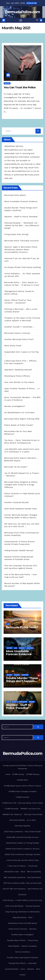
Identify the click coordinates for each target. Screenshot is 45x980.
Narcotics (33, 929)
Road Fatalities (14, 946)
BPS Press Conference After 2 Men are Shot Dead (22, 883)
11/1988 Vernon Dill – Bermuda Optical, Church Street (22, 803)
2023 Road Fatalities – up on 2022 (22, 820)
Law (8, 624)
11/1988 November (22, 797)
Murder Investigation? (15, 406)
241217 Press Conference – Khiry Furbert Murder (22, 832)
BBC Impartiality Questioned (15, 877)
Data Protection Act (35, 889)
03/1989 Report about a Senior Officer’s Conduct (23, 786)
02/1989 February (33, 774)
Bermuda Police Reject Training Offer (22, 419)
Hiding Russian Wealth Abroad (19, 550)
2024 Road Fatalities (22, 826)
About (23, 872)
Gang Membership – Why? (23, 917)
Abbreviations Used (11, 872)
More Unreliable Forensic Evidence (21, 201)
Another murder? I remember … (20, 327)
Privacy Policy (33, 940)
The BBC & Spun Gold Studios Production (22, 958)
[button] (37, 20)
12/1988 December (12, 809)
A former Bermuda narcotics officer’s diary (22, 860)
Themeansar (22, 769)
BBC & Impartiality (34, 872)
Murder (22, 648)
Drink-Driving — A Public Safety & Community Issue (22, 900)
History (7, 83)
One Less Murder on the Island (19, 382)
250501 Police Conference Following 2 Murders (23, 854)
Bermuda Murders (34, 877)
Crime (23, 969)
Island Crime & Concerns (18, 929)
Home (8, 774)
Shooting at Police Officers (17, 376)
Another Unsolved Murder (17, 502)
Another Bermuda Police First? (19, 339)
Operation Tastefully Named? (18, 370)
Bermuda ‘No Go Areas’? (16, 467)
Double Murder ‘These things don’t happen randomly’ (22, 681)
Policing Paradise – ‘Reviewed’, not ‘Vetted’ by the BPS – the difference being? (22, 225)
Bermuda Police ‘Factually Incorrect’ (22, 241)
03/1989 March (22, 780)
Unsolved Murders (12, 969)
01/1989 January (18, 774)
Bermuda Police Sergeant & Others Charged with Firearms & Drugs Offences (21, 485)
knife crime (23, 702)
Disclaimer (22, 895)
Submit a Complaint (29, 946)
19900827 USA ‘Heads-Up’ (12, 814)
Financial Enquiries (33, 906)
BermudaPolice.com (22, 12)
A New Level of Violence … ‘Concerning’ (22, 866)
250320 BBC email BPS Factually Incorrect (23, 837)
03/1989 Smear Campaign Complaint (22, 791)
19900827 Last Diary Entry (30, 809)
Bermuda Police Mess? (15, 195)
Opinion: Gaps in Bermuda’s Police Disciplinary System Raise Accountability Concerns (21, 249)
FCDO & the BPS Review (14, 906)
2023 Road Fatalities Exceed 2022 (21, 509)
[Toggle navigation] (21, 20)
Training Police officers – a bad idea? (22, 963)
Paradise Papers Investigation (23, 935)
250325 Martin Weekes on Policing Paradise (22, 843)
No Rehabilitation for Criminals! (19, 413)
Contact (22, 975)
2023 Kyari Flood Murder (33, 814)
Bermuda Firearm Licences (17, 333)
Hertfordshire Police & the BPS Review (23, 923)
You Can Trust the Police (20, 87)
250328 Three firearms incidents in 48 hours (22, 849)
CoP (8, 702)
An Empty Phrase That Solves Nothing (22, 267)
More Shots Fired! (13, 346)
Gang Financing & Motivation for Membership (22, 912)
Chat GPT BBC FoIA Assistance (14, 889)
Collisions (31, 969)
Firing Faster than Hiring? (16, 234)
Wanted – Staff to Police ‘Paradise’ (21, 217)
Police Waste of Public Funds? (19, 425)
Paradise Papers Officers (16, 940)
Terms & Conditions (22, 952)
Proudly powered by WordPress (15, 766)
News (38, 969)
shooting (30, 648)
